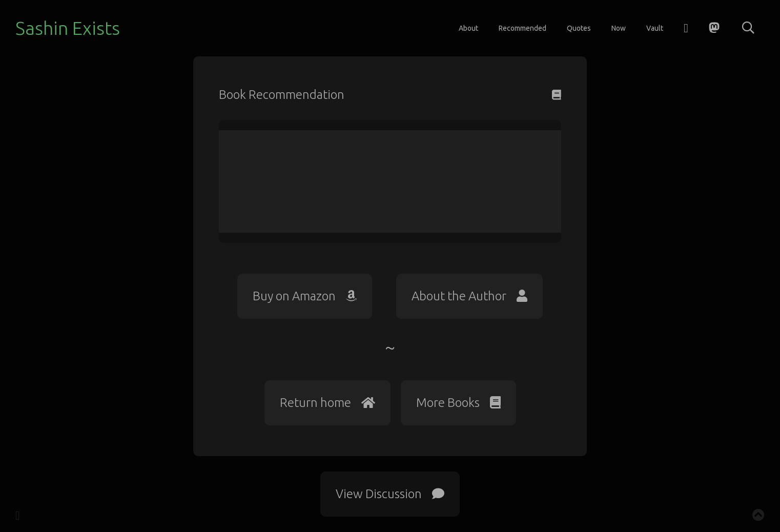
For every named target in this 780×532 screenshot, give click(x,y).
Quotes (579, 28)
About (468, 28)
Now (619, 28)
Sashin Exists (68, 28)
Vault (655, 28)
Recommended (522, 28)
